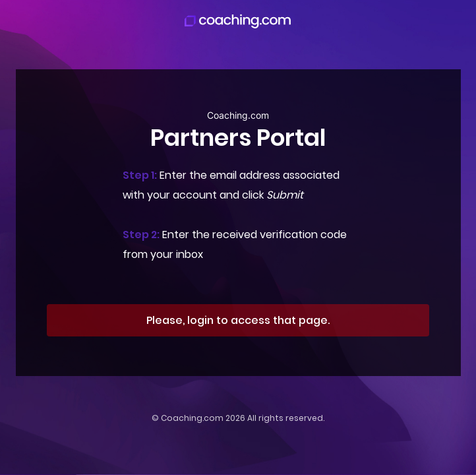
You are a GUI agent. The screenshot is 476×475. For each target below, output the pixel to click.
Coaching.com (192, 418)
